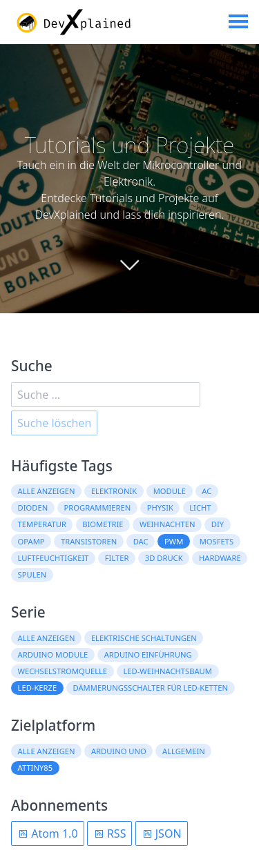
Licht (200, 507)
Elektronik (114, 491)
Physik (160, 507)
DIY (218, 524)
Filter (117, 558)
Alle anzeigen (47, 491)
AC (207, 491)
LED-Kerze (38, 688)
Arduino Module (53, 654)
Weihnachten (167, 524)
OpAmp (31, 541)
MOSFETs (217, 541)
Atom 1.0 (48, 834)
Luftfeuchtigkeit (54, 558)
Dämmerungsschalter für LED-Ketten (151, 688)
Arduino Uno (119, 751)
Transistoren (89, 541)
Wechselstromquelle (63, 671)
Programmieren (98, 507)
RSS (110, 834)
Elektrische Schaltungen (144, 638)
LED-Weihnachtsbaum (167, 671)
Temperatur (42, 524)
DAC (141, 541)
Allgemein (184, 751)
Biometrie (103, 524)
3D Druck (164, 558)
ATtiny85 (35, 768)
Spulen (32, 574)
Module (170, 491)
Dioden (33, 507)
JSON (162, 834)
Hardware (220, 558)
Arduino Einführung (148, 654)
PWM (174, 541)
